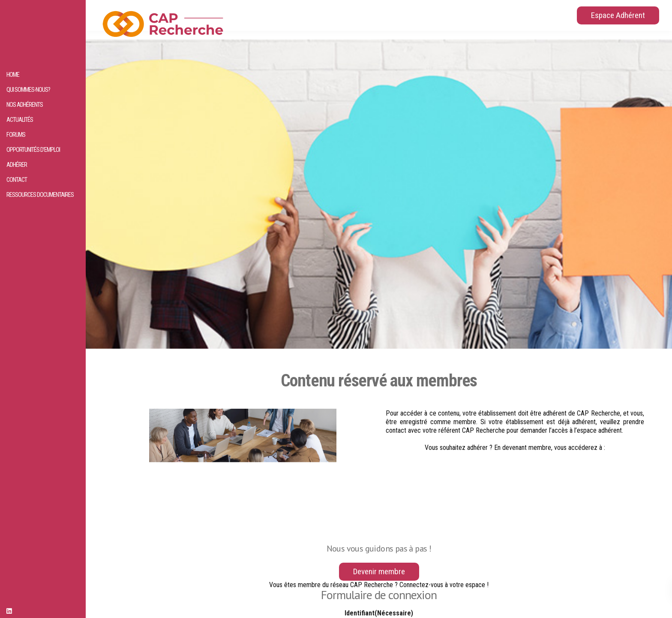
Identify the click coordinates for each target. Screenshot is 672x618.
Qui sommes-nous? (28, 90)
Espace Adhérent (618, 15)
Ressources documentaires (40, 195)
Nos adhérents (25, 105)
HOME (13, 75)
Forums (16, 135)
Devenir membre (379, 571)
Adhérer (17, 165)
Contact (17, 180)
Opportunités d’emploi (33, 150)
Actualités (20, 120)
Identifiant (379, 613)
